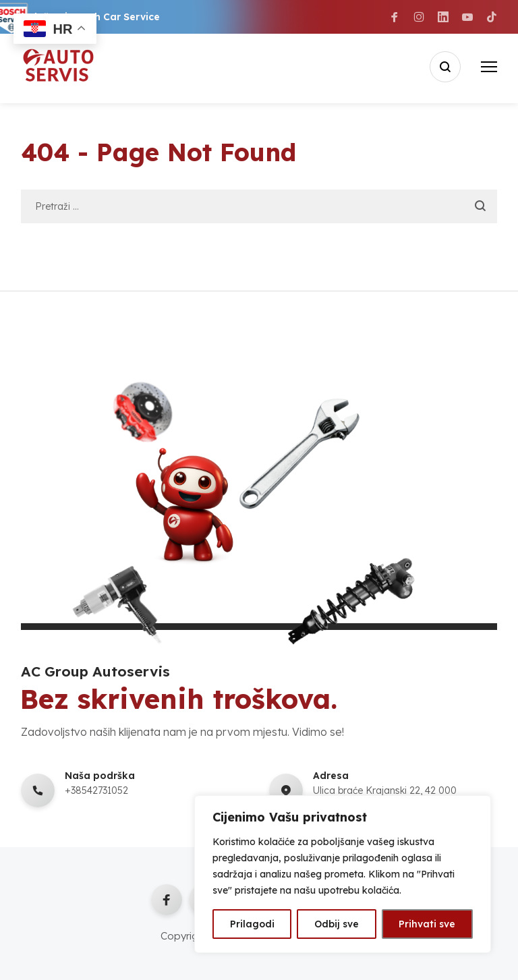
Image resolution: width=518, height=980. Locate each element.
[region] (343, 874)
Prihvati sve (427, 924)
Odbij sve (337, 924)
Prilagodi (252, 924)
